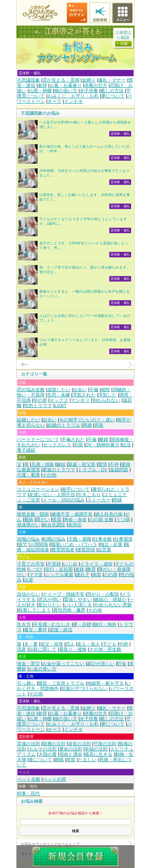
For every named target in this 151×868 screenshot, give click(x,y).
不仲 (114, 464)
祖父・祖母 (52, 644)
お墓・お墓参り (66, 85)
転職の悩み (54, 539)
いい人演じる (78, 605)
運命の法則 (71, 749)
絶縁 (117, 500)
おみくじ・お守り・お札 (73, 96)
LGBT (61, 406)
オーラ (54, 101)
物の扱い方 (66, 91)
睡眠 (59, 760)
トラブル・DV (93, 470)
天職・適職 (80, 539)
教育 (91, 569)
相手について (76, 489)
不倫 (94, 390)
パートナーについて (38, 439)
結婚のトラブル (64, 425)
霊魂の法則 (28, 744)
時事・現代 (28, 793)
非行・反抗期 (59, 569)
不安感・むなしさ (52, 624)
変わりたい (50, 605)
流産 (22, 649)
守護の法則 (105, 744)
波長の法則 (79, 744)
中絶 (124, 644)
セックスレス (57, 445)
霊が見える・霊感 (61, 80)
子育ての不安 (31, 564)
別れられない (106, 400)
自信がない (29, 594)
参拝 (42, 85)
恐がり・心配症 (103, 594)
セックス (59, 400)
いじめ (70, 564)
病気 (97, 575)
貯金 (122, 664)
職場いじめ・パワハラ (74, 544)
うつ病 (123, 519)
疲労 (23, 544)
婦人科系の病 (109, 514)
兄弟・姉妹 (43, 464)
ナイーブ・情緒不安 (64, 594)
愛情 (102, 464)
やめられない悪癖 (113, 605)
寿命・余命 (75, 519)
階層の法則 (54, 744)
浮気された (84, 395)
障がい (43, 519)
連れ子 (83, 575)
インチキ (73, 101)
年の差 (40, 400)
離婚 (104, 439)
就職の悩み (29, 539)
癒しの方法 (112, 91)
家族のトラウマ (59, 470)
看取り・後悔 (73, 649)
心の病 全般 (101, 519)
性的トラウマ (38, 406)
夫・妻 (31, 644)
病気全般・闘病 (33, 514)
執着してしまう (35, 610)
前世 (71, 760)
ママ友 (36, 575)
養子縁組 (26, 450)
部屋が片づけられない (84, 689)
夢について (113, 96)
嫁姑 (61, 464)
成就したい (59, 390)
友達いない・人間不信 (52, 495)
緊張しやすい (78, 600)
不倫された (73, 439)
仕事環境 (123, 539)
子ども (109, 644)
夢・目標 (82, 624)
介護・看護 (28, 475)
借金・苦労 (28, 664)
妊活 (126, 445)
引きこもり (89, 495)
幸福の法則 (96, 749)
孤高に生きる (99, 754)
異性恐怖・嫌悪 (69, 610)
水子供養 (89, 91)
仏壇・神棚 (40, 91)
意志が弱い (50, 600)
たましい (87, 760)
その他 (49, 475)
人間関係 (39, 544)
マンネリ (80, 400)
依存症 (75, 525)
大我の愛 (48, 754)
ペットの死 (54, 779)
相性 (105, 390)
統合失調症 (54, 525)
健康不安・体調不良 (72, 514)
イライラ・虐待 (96, 564)
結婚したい (29, 420)
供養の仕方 (96, 85)
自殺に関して (43, 649)
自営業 (104, 550)
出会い (80, 390)
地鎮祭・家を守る (105, 683)
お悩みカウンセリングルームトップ (50, 844)
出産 (29, 580)
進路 (80, 569)
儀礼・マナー (112, 80)
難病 (29, 519)
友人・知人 (89, 644)
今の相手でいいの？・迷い (87, 420)
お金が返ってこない (63, 664)
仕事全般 (103, 539)
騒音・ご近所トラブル (61, 683)
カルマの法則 (43, 749)
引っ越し (26, 683)
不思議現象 (28, 80)
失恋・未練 (58, 395)
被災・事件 (36, 630)
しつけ (36, 569)
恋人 (70, 644)
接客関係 (86, 550)
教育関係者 (63, 550)
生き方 (24, 624)
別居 (78, 445)
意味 (99, 425)
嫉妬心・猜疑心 (110, 600)
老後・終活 (61, 630)
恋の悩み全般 (31, 390)
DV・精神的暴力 (102, 445)
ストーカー (99, 500)
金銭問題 (119, 470)
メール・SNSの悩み (64, 500)
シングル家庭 (59, 575)
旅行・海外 (105, 624)
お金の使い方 (43, 669)
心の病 (111, 575)
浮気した (107, 395)
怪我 (57, 519)
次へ (25, 364)
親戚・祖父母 (82, 464)
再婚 (87, 425)
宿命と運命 (71, 754)
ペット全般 (29, 779)
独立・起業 (111, 544)
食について (40, 760)
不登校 (54, 564)
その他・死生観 (105, 649)
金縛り (89, 80)
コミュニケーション (38, 489)
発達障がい (29, 525)
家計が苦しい (101, 664)
